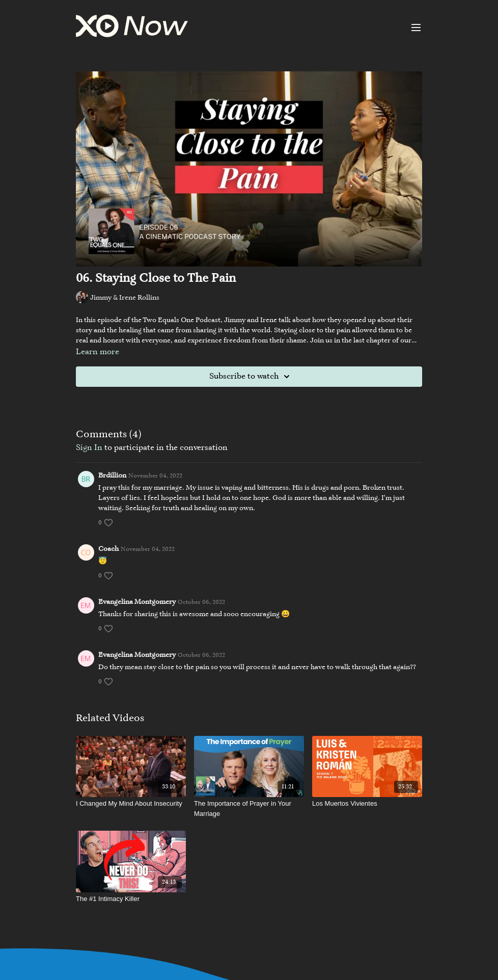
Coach (108, 549)
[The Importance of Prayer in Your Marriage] (249, 809)
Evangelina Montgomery (137, 602)
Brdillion (112, 476)
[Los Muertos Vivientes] (367, 804)
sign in (89, 448)
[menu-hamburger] (416, 28)
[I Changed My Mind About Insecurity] (131, 804)
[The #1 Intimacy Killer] (131, 899)
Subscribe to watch (251, 377)
